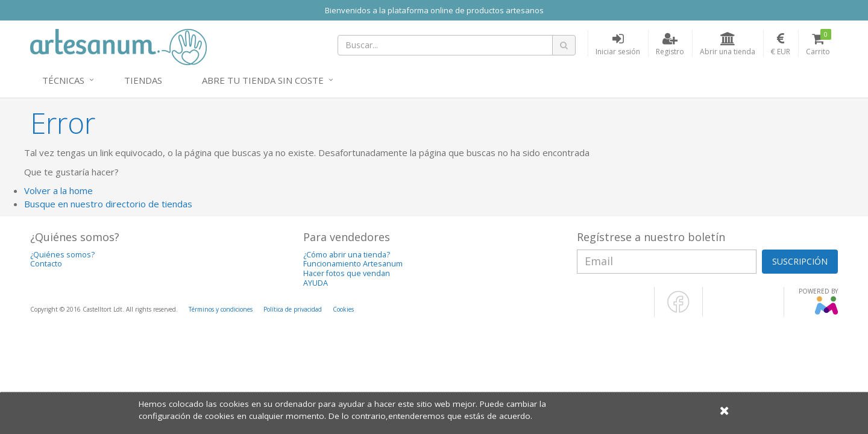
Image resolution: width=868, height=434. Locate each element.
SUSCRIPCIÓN (800, 261)
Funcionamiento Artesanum (353, 264)
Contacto (46, 264)
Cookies (343, 309)
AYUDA (316, 283)
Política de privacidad (293, 309)
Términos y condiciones (221, 309)
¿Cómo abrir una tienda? (347, 255)
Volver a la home (58, 190)
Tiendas (143, 80)
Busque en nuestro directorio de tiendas (108, 204)
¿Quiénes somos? (62, 255)
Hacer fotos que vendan (347, 273)
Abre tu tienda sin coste (263, 80)
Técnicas (63, 80)
